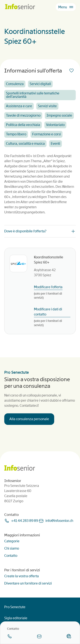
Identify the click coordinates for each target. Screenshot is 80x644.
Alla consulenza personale (29, 419)
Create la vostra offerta (22, 576)
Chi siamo (12, 548)
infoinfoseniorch (59, 521)
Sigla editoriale (16, 618)
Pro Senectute (15, 607)
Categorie (12, 541)
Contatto (11, 556)
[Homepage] (20, 7)
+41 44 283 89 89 (25, 521)
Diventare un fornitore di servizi (28, 583)
